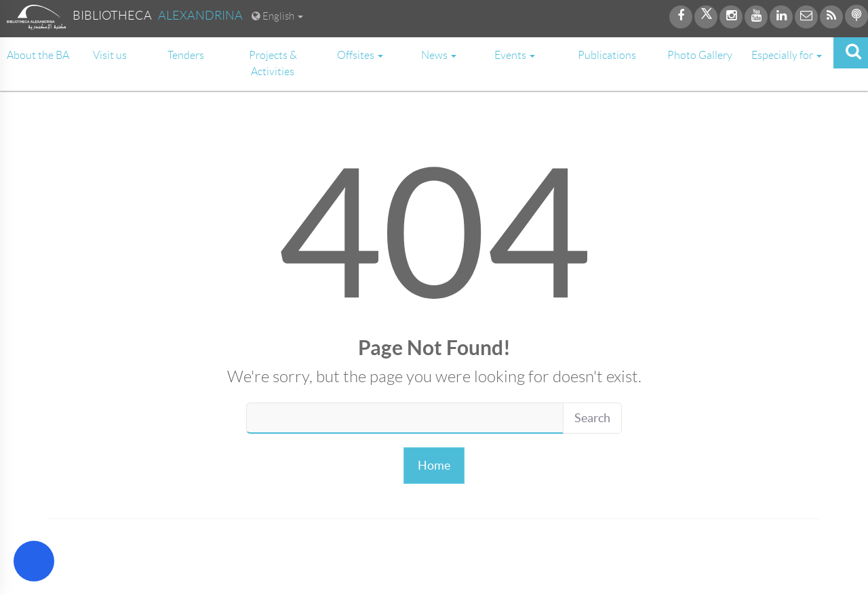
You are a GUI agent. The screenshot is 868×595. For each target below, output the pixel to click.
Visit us (110, 55)
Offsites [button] (360, 55)
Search (592, 418)
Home (434, 465)
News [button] (439, 55)
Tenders (186, 55)
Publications (607, 55)
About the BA (38, 55)
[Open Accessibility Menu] (34, 561)
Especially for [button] (787, 55)
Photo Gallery (700, 55)
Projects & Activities (273, 63)
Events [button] (515, 55)
